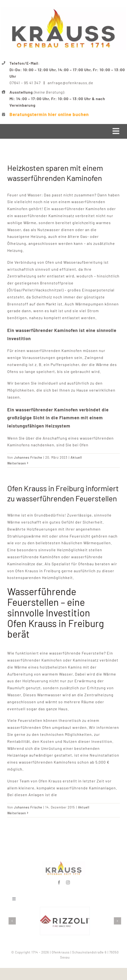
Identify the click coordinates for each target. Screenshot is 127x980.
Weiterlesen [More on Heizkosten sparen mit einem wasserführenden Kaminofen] (17, 463)
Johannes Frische (28, 457)
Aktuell (76, 457)
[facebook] (59, 882)
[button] (13, 921)
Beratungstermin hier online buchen (50, 114)
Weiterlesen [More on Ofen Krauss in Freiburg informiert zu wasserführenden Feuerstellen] (17, 813)
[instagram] (68, 882)
